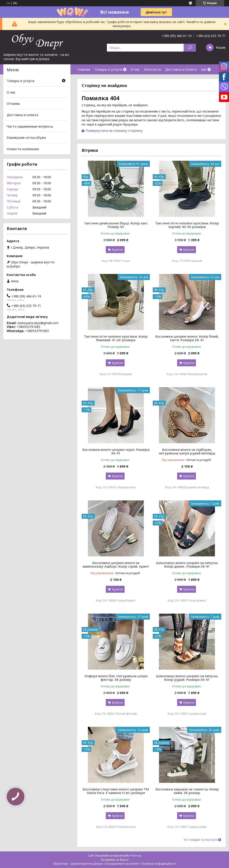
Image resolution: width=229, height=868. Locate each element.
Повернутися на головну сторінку (114, 130)
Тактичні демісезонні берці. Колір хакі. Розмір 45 (116, 225)
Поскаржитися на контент (122, 864)
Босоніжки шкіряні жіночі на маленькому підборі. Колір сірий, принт (116, 564)
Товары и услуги (108, 69)
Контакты (153, 69)
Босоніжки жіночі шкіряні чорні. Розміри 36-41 (116, 451)
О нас (135, 69)
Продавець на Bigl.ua (115, 860)
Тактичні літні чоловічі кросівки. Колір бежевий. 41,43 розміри (116, 338)
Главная (84, 69)
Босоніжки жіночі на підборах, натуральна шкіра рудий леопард (187, 451)
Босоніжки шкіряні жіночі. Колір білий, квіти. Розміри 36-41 (187, 338)
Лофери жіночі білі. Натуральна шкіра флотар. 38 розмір (116, 678)
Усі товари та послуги (200, 840)
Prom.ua (136, 856)
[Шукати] (190, 48)
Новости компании (23, 149)
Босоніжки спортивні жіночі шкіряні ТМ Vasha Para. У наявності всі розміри (116, 791)
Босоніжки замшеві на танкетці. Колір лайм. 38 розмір (187, 791)
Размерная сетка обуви (26, 137)
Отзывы (13, 103)
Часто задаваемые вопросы (30, 126)
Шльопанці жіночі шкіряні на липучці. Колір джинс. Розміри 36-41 (187, 564)
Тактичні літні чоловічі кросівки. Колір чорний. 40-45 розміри (187, 225)
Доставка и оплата (181, 69)
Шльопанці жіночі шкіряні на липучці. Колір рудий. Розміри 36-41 (187, 678)
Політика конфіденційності (159, 864)
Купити (117, 250)
